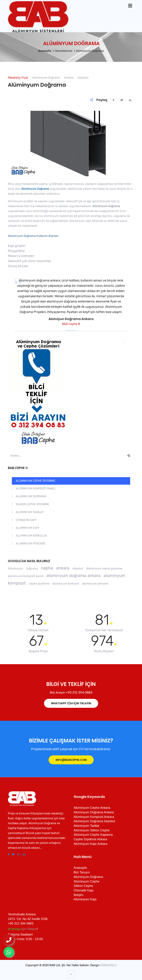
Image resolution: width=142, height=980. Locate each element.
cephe (47, 568)
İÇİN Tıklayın (71, 703)
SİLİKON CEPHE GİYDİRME (33, 504)
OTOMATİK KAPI (26, 520)
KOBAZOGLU (108, 965)
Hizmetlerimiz (64, 51)
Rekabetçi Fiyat (18, 78)
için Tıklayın (22, 929)
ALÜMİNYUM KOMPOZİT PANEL (36, 489)
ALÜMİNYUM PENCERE (31, 543)
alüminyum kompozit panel (26, 576)
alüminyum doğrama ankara (73, 576)
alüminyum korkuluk (66, 584)
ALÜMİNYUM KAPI (27, 528)
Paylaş (99, 100)
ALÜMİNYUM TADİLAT (30, 512)
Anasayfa (45, 51)
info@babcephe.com (71, 760)
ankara (63, 568)
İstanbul (83, 78)
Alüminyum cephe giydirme (104, 569)
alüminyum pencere (95, 584)
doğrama (32, 569)
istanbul (78, 569)
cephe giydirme (39, 584)
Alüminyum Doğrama (46, 78)
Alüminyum (15, 569)
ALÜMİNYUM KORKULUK (31, 536)
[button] (71, 330)
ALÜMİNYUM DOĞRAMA (31, 496)
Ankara (69, 78)
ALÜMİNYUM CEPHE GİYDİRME (36, 481)
